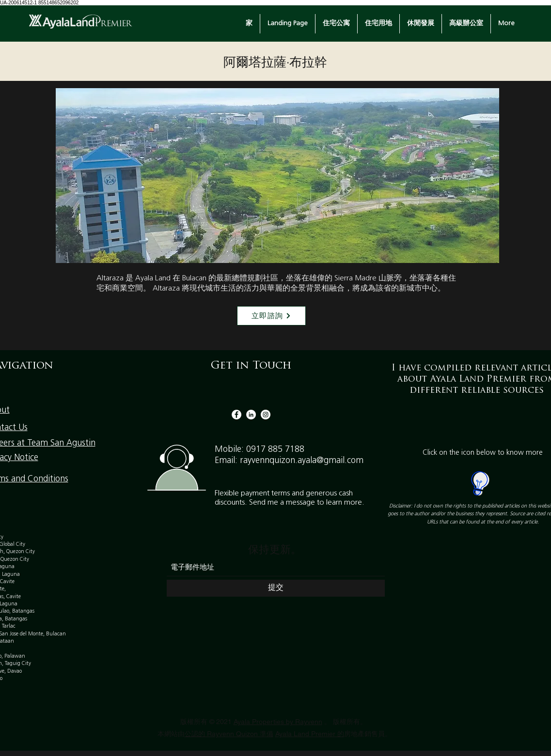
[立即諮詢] (271, 316)
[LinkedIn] (251, 415)
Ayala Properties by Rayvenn (278, 722)
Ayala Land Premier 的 (310, 734)
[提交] (276, 588)
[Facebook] (236, 415)
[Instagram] (266, 415)
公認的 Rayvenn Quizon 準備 (229, 734)
